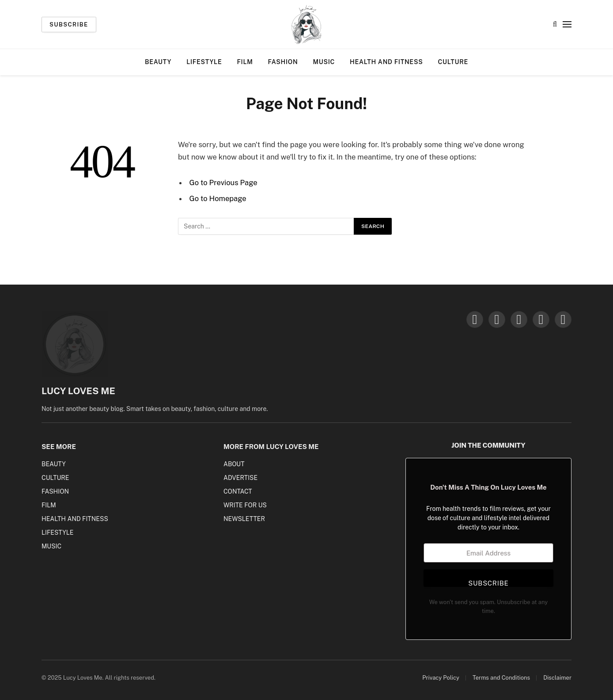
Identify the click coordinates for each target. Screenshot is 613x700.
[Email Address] (488, 553)
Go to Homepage (218, 198)
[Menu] (567, 25)
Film (245, 62)
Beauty (158, 62)
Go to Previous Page (223, 183)
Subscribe (69, 25)
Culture (453, 62)
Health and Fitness (386, 62)
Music (324, 62)
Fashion (283, 62)
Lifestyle (204, 62)
